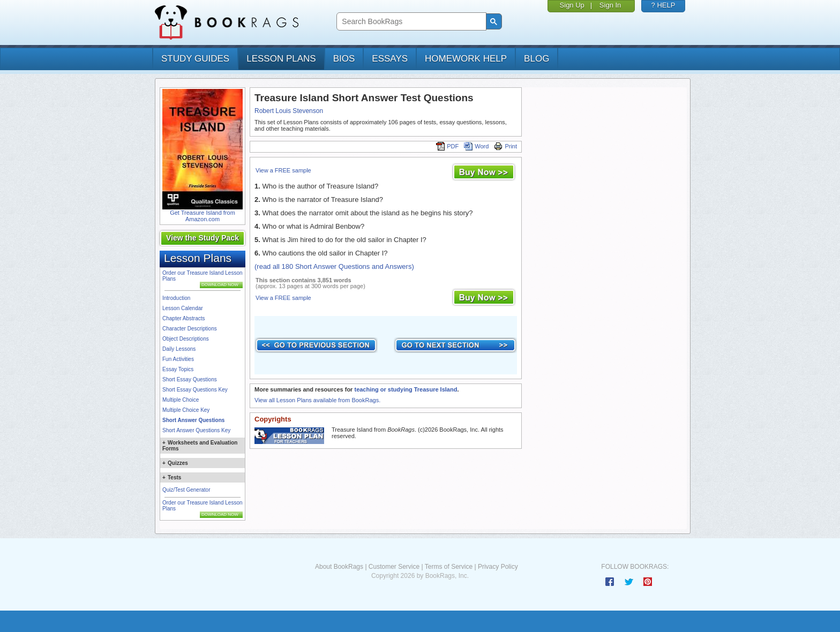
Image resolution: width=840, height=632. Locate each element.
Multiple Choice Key (186, 410)
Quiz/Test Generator (186, 490)
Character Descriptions (190, 329)
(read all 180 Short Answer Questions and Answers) (334, 266)
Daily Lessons (179, 349)
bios (344, 59)
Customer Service (394, 567)
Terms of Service (449, 567)
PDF (447, 146)
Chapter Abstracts (183, 318)
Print (505, 146)
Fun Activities (178, 359)
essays (390, 59)
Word (476, 146)
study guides (195, 59)
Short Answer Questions (193, 420)
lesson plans (281, 59)
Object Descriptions (186, 339)
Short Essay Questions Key (195, 390)
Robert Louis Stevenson (289, 111)
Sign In (610, 5)
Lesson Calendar (183, 308)
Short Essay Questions (190, 379)
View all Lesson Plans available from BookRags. (317, 400)
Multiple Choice (181, 400)
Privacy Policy (498, 567)
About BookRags (339, 567)
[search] (410, 22)
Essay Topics (178, 369)
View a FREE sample (283, 170)
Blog (537, 59)
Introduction (176, 298)
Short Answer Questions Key (196, 430)
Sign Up (572, 5)
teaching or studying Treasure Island (406, 389)
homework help (466, 59)
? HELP (663, 5)
